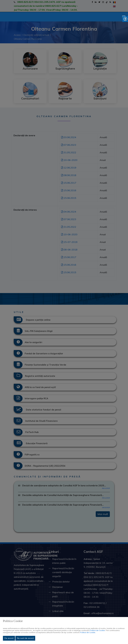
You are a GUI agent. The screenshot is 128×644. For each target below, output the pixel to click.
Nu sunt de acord (25, 638)
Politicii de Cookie (97, 630)
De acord (9, 638)
